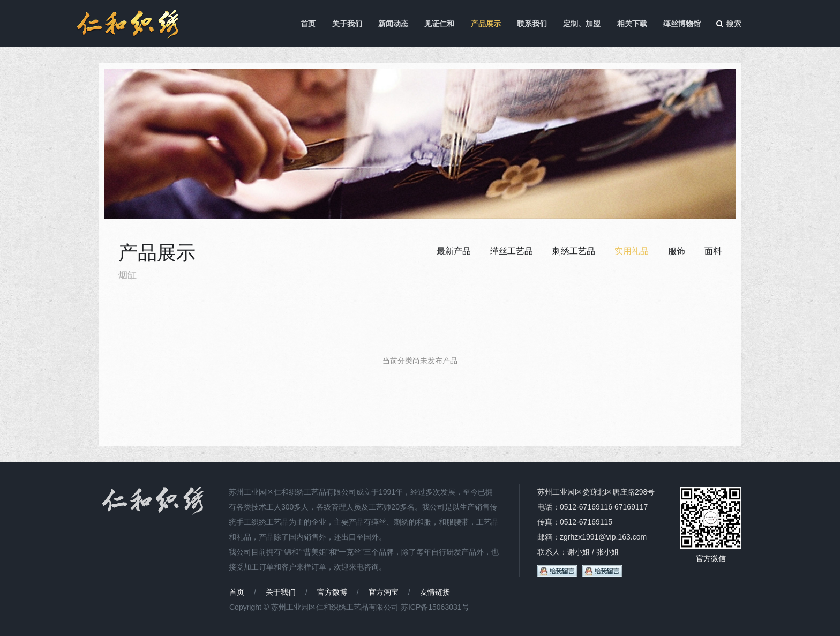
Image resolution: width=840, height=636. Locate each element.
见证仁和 (439, 24)
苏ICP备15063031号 (435, 607)
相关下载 (632, 24)
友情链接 (435, 592)
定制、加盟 (582, 24)
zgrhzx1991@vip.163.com (603, 537)
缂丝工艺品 (512, 251)
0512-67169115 (586, 522)
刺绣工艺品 (574, 251)
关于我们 (347, 24)
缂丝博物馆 (682, 24)
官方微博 (332, 592)
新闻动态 (393, 24)
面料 (713, 251)
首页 (308, 24)
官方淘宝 (384, 592)
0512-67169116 (586, 507)
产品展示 (486, 24)
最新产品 (454, 251)
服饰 (677, 251)
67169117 (631, 507)
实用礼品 (632, 251)
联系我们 (532, 24)
